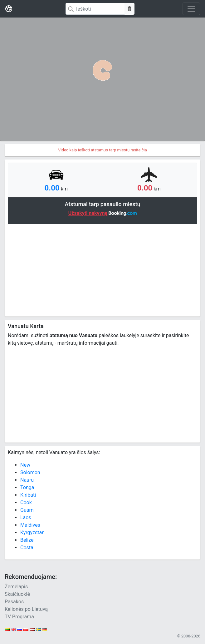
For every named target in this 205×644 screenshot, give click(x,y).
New (25, 465)
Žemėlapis (16, 587)
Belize (27, 540)
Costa (27, 548)
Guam (27, 510)
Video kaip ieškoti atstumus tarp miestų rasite (102, 150)
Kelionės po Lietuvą (26, 609)
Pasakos (14, 602)
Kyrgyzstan (32, 532)
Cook (26, 502)
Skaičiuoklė (17, 594)
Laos (26, 517)
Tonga (27, 487)
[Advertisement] (102, 270)
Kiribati (28, 495)
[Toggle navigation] (191, 9)
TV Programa (19, 617)
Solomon (30, 472)
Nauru (27, 480)
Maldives (30, 525)
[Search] (95, 9)
